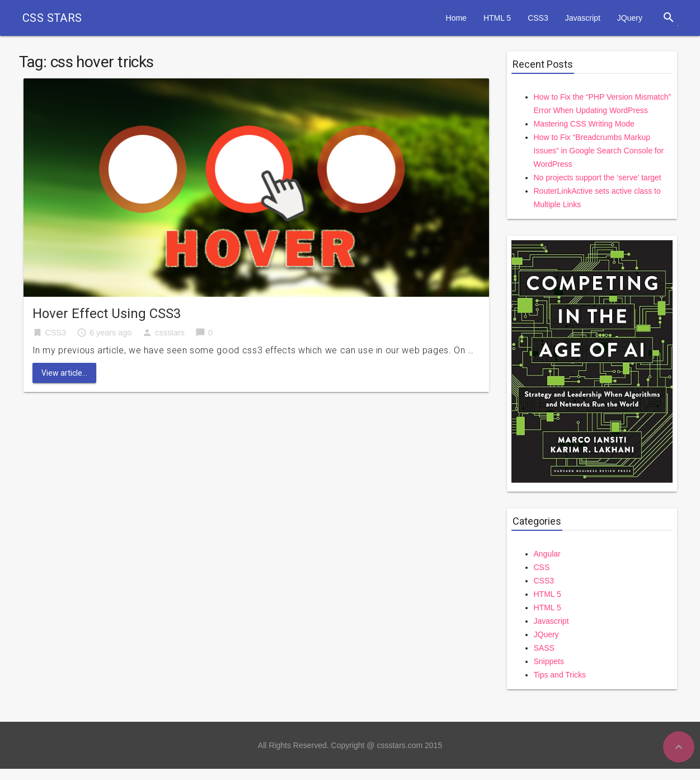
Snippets (549, 661)
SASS (544, 648)
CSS (542, 567)
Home (456, 18)
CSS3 (538, 18)
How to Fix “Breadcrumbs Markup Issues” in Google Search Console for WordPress (599, 151)
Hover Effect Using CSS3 (107, 314)
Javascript (583, 18)
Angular (547, 554)
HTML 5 (497, 18)
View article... (64, 373)
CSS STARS (52, 18)
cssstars (170, 333)
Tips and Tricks (560, 675)
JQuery (630, 18)
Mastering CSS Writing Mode (584, 124)
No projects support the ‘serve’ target (598, 178)
